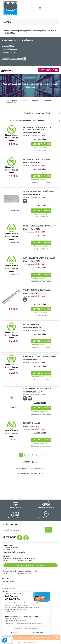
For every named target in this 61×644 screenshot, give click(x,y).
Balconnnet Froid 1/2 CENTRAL (37, 159)
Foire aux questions (8, 582)
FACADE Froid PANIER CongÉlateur (39, 191)
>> (44, 455)
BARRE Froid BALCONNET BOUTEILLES (39, 226)
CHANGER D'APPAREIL (49, 70)
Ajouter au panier (41, 144)
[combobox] (53, 113)
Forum (4, 585)
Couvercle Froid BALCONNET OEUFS (39, 258)
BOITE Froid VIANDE (31, 423)
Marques (5, 592)
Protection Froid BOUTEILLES (36, 290)
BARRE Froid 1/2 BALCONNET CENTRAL (40, 356)
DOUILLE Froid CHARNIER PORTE (37, 389)
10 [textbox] (33, 462)
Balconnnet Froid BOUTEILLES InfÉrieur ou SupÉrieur (37, 128)
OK (48, 530)
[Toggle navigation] (40, 8)
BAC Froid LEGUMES (32, 324)
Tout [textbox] (48, 113)
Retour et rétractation (9, 588)
